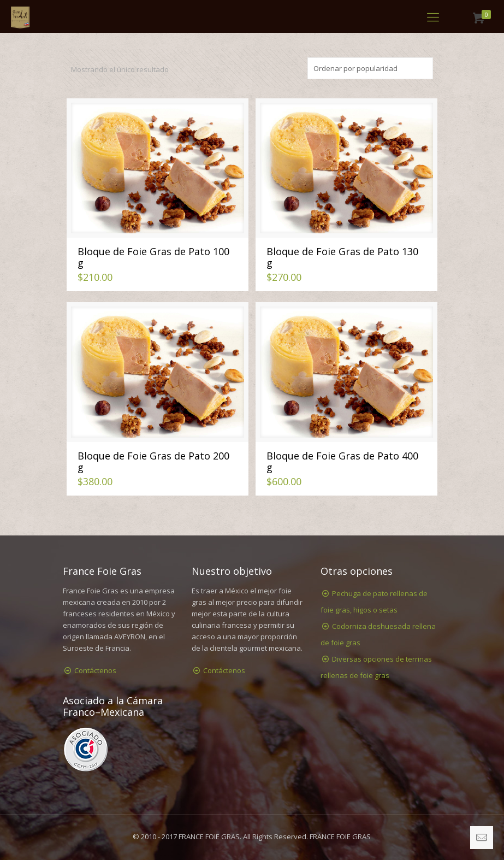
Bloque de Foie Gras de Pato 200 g (153, 461)
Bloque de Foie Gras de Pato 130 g (342, 257)
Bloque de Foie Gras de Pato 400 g (342, 461)
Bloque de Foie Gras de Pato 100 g (153, 257)
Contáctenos (95, 670)
